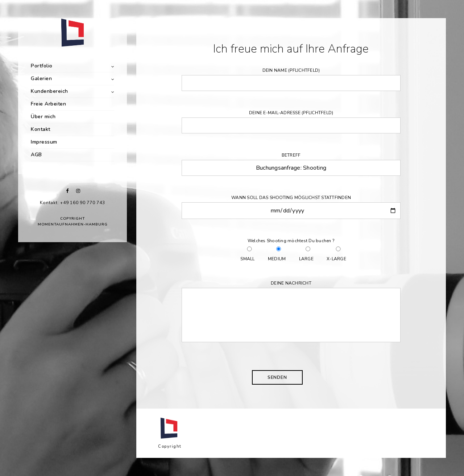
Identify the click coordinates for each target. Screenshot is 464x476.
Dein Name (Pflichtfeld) (291, 79)
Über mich (43, 117)
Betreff (291, 164)
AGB (36, 155)
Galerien (41, 78)
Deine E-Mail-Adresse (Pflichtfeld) (291, 122)
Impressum (44, 142)
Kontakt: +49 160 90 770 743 (72, 203)
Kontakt (41, 129)
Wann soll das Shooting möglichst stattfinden (291, 207)
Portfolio (42, 66)
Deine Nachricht (291, 313)
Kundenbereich (49, 91)
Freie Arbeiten (48, 104)
